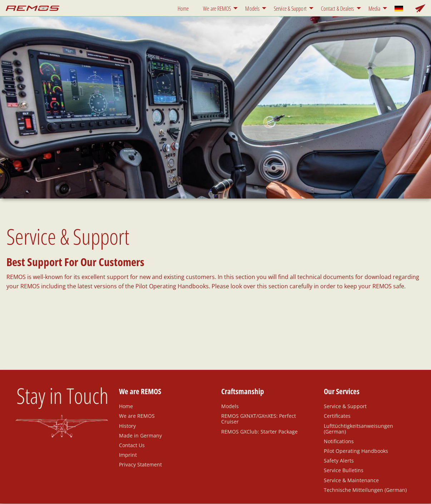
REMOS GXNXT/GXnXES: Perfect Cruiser (259, 419)
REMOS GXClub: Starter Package (259, 431)
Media (375, 9)
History (127, 426)
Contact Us (132, 445)
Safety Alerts (339, 460)
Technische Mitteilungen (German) (365, 490)
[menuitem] (185, 8)
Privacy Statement (140, 464)
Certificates (337, 416)
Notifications (339, 441)
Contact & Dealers (338, 9)
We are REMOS (217, 9)
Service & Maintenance (351, 480)
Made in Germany (140, 435)
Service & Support (290, 9)
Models (252, 9)
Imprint (128, 455)
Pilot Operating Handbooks (356, 451)
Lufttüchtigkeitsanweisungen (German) (358, 429)
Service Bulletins (344, 470)
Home (183, 9)
